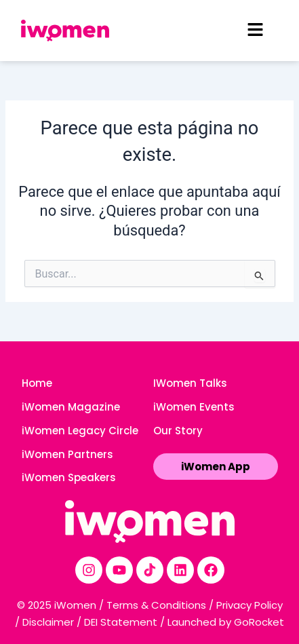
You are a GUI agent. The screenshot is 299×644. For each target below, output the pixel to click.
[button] (255, 31)
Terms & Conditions (156, 605)
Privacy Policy (250, 605)
